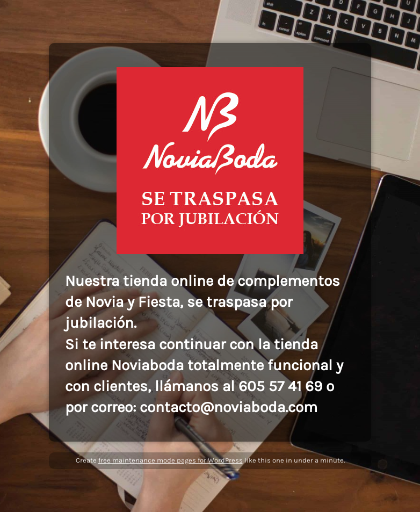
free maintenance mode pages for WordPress (171, 460)
